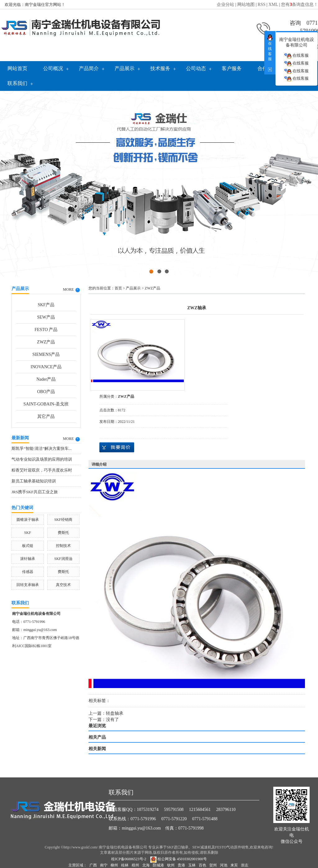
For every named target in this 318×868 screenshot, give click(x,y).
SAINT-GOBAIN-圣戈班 (46, 404)
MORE (71, 290)
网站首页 (17, 68)
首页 (118, 288)
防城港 (158, 865)
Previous (20, 182)
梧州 (135, 865)
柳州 (114, 865)
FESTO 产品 (46, 330)
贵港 (181, 865)
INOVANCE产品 (46, 367)
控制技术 (63, 546)
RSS (262, 4)
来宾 (234, 865)
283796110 (226, 810)
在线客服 (296, 56)
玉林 (192, 865)
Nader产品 (46, 379)
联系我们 (17, 83)
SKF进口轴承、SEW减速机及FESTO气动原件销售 (208, 847)
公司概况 (53, 68)
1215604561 (200, 810)
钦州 (171, 865)
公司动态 (196, 68)
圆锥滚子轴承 (28, 520)
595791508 (174, 810)
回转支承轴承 (28, 585)
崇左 (245, 865)
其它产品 (46, 416)
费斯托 (63, 533)
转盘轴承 (115, 713)
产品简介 (89, 68)
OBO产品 (46, 392)
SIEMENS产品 (46, 354)
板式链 (28, 546)
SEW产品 (46, 317)
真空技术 (63, 585)
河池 (224, 865)
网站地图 (246, 4)
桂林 (125, 865)
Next (298, 182)
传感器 (28, 572)
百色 (202, 865)
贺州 (213, 865)
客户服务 (232, 68)
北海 (146, 865)
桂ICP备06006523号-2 (129, 859)
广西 (93, 865)
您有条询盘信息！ (300, 4)
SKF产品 (46, 305)
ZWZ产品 (46, 342)
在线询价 (117, 447)
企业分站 (225, 4)
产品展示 (125, 68)
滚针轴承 (28, 559)
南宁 (104, 865)
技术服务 (160, 68)
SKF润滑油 (63, 559)
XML (273, 4)
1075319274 (148, 810)
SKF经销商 (63, 520)
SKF (28, 533)
